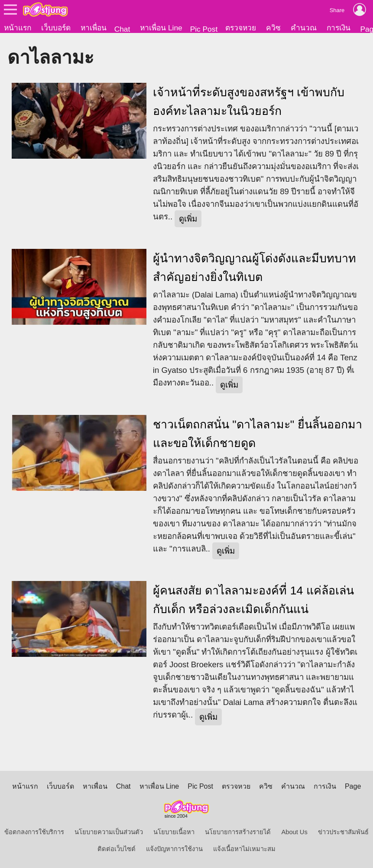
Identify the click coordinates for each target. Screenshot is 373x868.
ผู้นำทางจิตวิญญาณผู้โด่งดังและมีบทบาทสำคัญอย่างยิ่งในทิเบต (255, 268)
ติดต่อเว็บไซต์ (117, 849)
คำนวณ (304, 28)
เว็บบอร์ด (56, 28)
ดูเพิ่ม (188, 219)
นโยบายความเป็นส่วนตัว (109, 832)
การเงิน (339, 28)
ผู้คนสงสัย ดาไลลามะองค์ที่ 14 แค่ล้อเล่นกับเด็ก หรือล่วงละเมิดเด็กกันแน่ (253, 600)
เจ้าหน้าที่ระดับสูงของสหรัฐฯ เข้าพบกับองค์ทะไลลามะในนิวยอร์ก (249, 102)
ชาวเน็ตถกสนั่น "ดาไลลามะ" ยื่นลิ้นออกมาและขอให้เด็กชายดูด (258, 434)
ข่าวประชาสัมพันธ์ (343, 832)
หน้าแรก (18, 28)
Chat (122, 29)
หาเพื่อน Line (161, 28)
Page (353, 786)
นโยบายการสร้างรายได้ (238, 832)
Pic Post (204, 29)
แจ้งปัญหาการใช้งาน (174, 849)
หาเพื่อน (94, 28)
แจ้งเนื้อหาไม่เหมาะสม (244, 849)
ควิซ (273, 28)
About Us (294, 832)
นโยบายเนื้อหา (174, 832)
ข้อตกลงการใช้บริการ (34, 832)
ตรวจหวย (241, 28)
